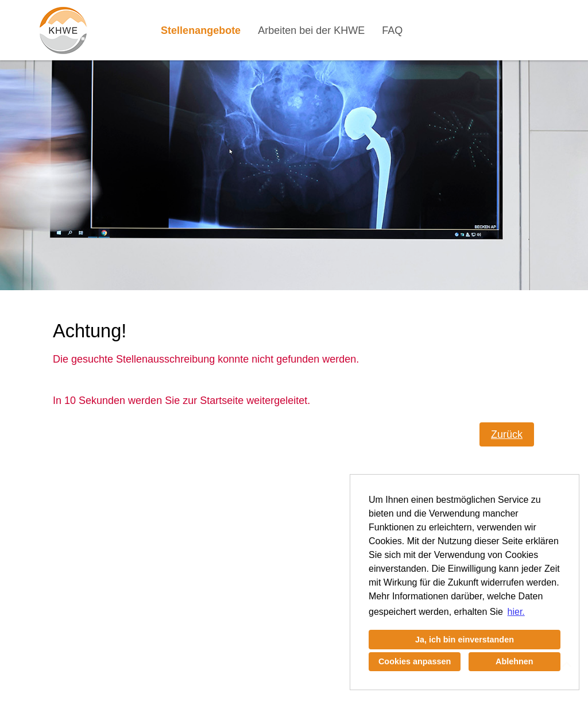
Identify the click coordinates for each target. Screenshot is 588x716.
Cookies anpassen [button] (415, 661)
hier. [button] (516, 612)
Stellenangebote (201, 30)
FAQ (392, 30)
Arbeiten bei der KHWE (311, 30)
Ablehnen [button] (514, 661)
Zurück (507, 434)
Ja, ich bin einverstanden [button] (465, 640)
